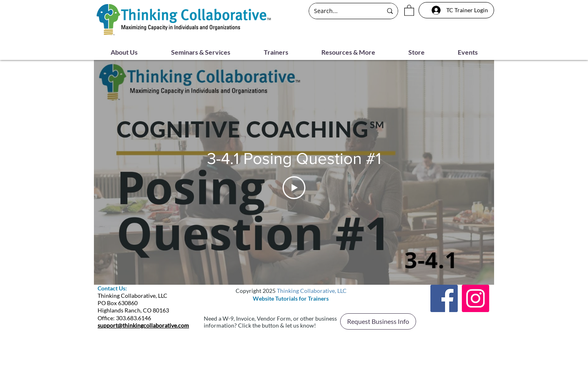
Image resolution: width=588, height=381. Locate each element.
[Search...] (342, 11)
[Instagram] (476, 298)
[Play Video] (294, 187)
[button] (409, 10)
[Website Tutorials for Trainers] (291, 299)
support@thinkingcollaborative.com (143, 325)
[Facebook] (444, 298)
